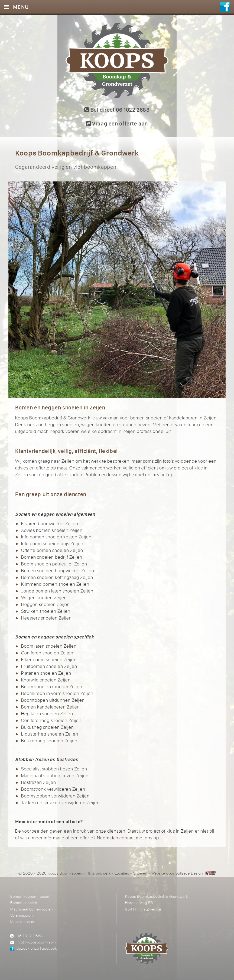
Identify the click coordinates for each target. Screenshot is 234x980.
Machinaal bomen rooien (32, 909)
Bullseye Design (189, 873)
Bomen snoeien (24, 903)
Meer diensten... (25, 921)
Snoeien (140, 873)
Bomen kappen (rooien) (30, 896)
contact (127, 838)
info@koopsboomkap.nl (37, 942)
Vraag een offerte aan (117, 123)
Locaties (122, 873)
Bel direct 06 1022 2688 (117, 110)
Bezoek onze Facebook (37, 948)
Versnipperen (22, 915)
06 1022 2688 (30, 936)
